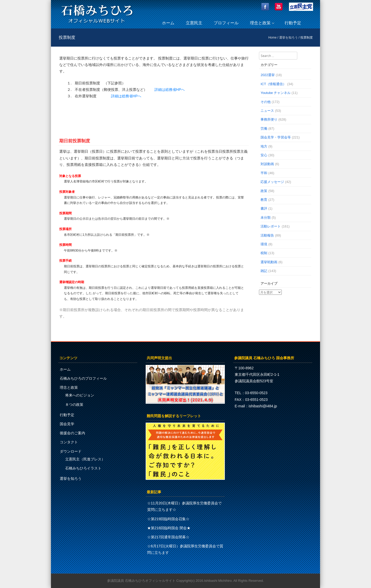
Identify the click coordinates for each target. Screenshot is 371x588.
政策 (264, 191)
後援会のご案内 (72, 433)
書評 (264, 208)
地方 (264, 146)
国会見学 (67, 424)
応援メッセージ (272, 182)
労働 (264, 128)
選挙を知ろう (288, 38)
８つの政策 (74, 405)
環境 (264, 244)
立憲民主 (194, 23)
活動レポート (271, 226)
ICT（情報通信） (273, 84)
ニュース (267, 111)
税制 (264, 253)
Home (272, 38)
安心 (264, 155)
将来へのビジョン (80, 395)
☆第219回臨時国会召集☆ (168, 519)
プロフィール (226, 23)
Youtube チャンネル (276, 93)
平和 (264, 173)
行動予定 (293, 23)
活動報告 (267, 235)
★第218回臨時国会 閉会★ (169, 528)
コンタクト (69, 442)
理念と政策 (260, 23)
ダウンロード (71, 451)
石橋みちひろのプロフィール (83, 378)
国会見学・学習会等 (276, 137)
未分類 (266, 218)
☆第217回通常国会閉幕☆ (168, 537)
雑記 (264, 271)
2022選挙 (268, 75)
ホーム (168, 23)
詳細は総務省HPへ (170, 90)
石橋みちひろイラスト (83, 468)
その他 (266, 102)
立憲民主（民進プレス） (85, 459)
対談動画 (267, 164)
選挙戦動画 (269, 262)
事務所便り (269, 119)
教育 (264, 200)
